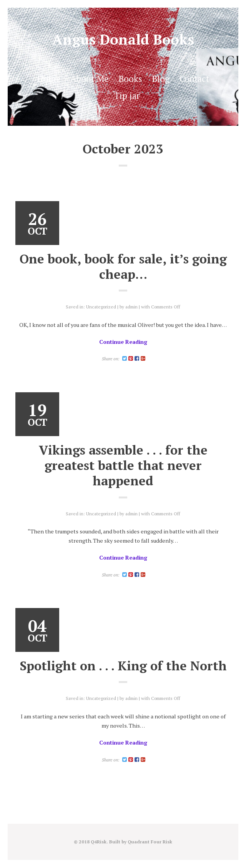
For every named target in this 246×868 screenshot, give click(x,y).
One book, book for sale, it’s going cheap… (123, 266)
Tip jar (127, 95)
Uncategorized (101, 307)
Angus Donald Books (123, 39)
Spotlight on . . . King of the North (123, 666)
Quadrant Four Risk (150, 842)
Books (130, 78)
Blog (161, 78)
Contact (194, 78)
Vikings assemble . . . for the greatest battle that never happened (123, 465)
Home (49, 78)
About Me (89, 78)
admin (131, 307)
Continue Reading (123, 342)
